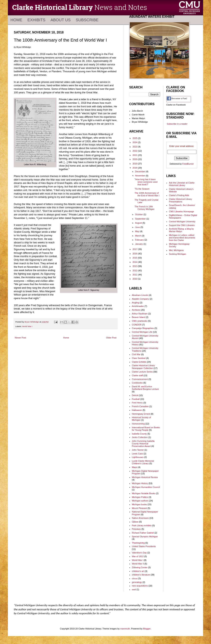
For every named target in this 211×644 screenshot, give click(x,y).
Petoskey (136, 529)
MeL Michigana (176, 250)
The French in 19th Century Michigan (144, 208)
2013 (135, 266)
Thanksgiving (138, 543)
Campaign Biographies (143, 328)
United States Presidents (144, 546)
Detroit (135, 395)
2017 (135, 249)
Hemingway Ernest (141, 414)
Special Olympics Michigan (145, 537)
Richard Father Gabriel (143, 533)
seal (134, 589)
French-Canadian (140, 406)
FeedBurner (188, 164)
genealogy (137, 582)
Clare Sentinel (139, 358)
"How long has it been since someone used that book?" (146, 182)
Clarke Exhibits (139, 362)
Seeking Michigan (178, 254)
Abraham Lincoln (140, 295)
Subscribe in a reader (177, 124)
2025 (135, 138)
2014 (135, 262)
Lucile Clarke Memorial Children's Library (143, 462)
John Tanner (138, 450)
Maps (135, 467)
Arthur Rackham (140, 314)
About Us (61, 20)
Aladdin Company (141, 299)
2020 (135, 159)
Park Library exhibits (142, 525)
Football (136, 399)
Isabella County (139, 434)
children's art (138, 571)
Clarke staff (137, 375)
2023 (135, 147)
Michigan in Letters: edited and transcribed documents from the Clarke (182, 238)
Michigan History (140, 483)
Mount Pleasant (139, 508)
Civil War (136, 354)
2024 (135, 142)
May (137, 231)
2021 (135, 155)
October (139, 214)
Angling (136, 303)
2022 (135, 151)
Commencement (140, 379)
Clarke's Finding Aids (179, 195)
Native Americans (140, 518)
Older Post (111, 338)
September (141, 219)
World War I (27, 326)
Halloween (137, 410)
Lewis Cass (137, 454)
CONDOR (137, 325)
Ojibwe (135, 522)
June (138, 227)
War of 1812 (138, 556)
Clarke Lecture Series (142, 372)
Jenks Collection (140, 437)
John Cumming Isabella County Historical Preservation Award (143, 444)
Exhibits (36, 20)
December (140, 171)
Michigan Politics (140, 497)
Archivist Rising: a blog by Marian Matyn (181, 230)
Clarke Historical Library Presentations (181, 200)
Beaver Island (139, 317)
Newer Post (20, 338)
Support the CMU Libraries (182, 225)
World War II (138, 564)
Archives (136, 310)
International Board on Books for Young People (146, 429)
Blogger (147, 629)
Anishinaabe (138, 306)
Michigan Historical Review (145, 477)
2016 (135, 254)
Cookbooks (137, 383)
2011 (135, 275)
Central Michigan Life (142, 332)
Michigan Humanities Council (146, 487)
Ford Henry (137, 403)
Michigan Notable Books (144, 493)
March (138, 236)
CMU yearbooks (140, 321)
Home (16, 20)
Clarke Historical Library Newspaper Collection (143, 367)
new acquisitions (140, 586)
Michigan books (139, 504)
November (140, 176)
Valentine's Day (139, 553)
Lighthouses (138, 457)
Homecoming (138, 424)
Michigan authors (140, 501)
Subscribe (87, 20)
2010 (135, 279)
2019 (135, 164)
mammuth (125, 629)
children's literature (141, 575)
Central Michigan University (182, 221)
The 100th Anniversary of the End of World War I (147, 194)
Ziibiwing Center (140, 567)
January (139, 244)
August (139, 223)
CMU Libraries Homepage (182, 211)
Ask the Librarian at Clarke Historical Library (182, 184)
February (140, 240)
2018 (135, 168)
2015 (135, 258)
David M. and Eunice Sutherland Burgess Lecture (145, 388)
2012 (135, 271)
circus (135, 578)
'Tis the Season (142, 189)
